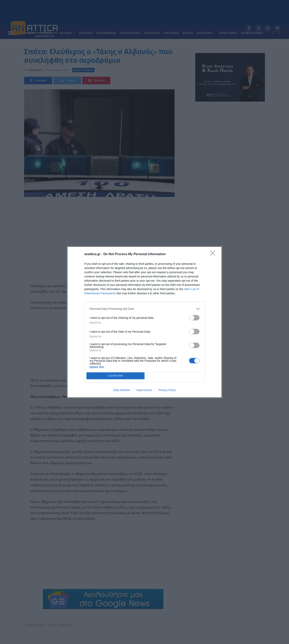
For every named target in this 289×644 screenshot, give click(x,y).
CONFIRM (115, 376)
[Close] (214, 254)
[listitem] (144, 309)
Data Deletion (122, 390)
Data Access (144, 390)
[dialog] (144, 322)
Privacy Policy (167, 390)
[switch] (194, 318)
